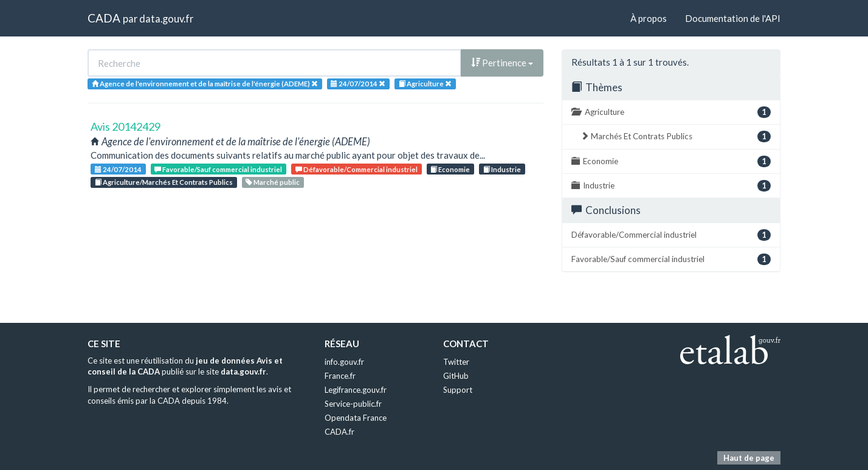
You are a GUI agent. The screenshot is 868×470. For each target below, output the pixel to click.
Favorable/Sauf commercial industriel (218, 169)
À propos (649, 18)
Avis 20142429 (126, 126)
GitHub (456, 376)
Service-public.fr (353, 404)
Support (458, 390)
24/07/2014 (118, 169)
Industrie (502, 169)
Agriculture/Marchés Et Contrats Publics (164, 182)
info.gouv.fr (344, 362)
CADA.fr (339, 432)
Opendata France (356, 418)
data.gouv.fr (166, 19)
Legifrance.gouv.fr (356, 390)
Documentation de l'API (733, 18)
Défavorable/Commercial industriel (356, 169)
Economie (450, 169)
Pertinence (502, 63)
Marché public (273, 182)
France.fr (340, 376)
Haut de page (749, 458)
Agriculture (671, 112)
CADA (104, 18)
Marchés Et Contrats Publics (676, 137)
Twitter (456, 362)
